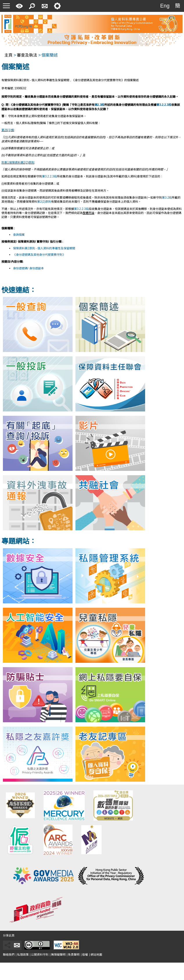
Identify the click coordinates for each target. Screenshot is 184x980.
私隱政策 (23, 955)
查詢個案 (19, 235)
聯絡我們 (9, 955)
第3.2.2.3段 (164, 105)
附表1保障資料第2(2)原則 (18, 163)
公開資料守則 (40, 955)
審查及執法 (27, 55)
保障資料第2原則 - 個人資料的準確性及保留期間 (44, 248)
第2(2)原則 (44, 202)
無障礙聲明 (58, 955)
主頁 (8, 55)
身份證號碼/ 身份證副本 (28, 268)
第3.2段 (167, 198)
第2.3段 (100, 105)
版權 (85, 955)
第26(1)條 (8, 130)
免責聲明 (74, 955)
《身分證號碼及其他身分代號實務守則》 (39, 255)
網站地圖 (96, 955)
